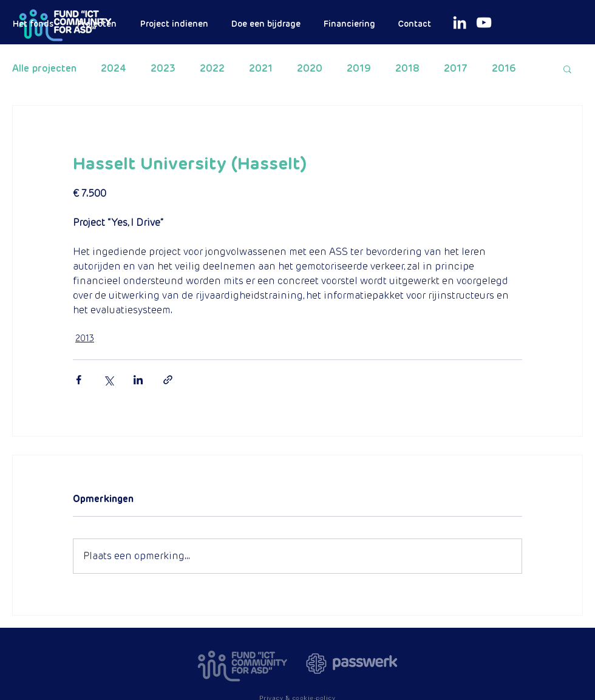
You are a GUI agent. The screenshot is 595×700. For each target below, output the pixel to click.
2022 (212, 69)
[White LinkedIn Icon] (460, 22)
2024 (114, 69)
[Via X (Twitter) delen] (108, 380)
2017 (456, 69)
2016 (504, 69)
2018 (407, 69)
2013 (85, 338)
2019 (359, 69)
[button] (567, 69)
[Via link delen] (168, 380)
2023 (163, 69)
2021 (261, 69)
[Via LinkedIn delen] (138, 380)
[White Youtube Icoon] (484, 22)
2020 (310, 69)
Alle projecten (44, 69)
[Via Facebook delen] (79, 380)
